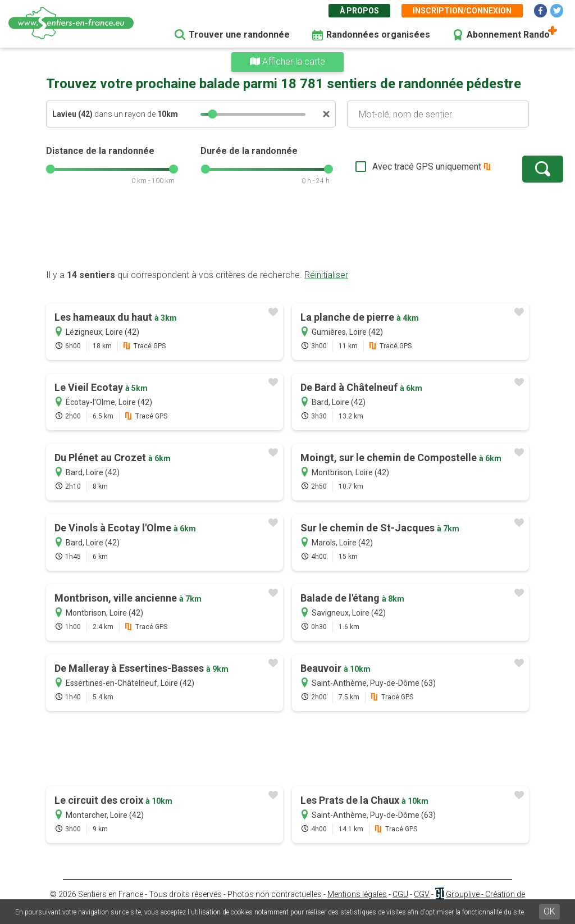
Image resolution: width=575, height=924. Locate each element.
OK (549, 911)
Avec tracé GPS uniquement (391, 167)
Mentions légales (357, 894)
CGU (400, 894)
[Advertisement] (287, 233)
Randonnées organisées (378, 35)
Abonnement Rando (508, 35)
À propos (359, 11)
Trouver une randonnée (239, 35)
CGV (422, 894)
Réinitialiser (326, 275)
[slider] (212, 114)
